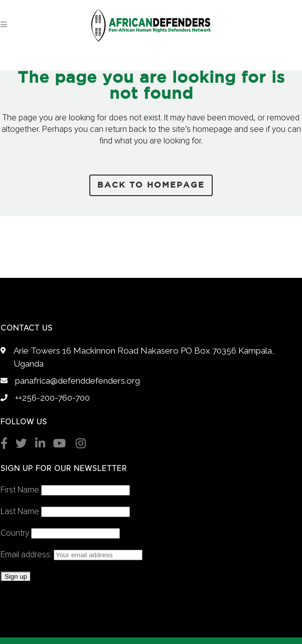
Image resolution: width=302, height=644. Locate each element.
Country (15, 533)
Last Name (20, 512)
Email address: (71, 555)
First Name (20, 490)
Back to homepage (151, 185)
